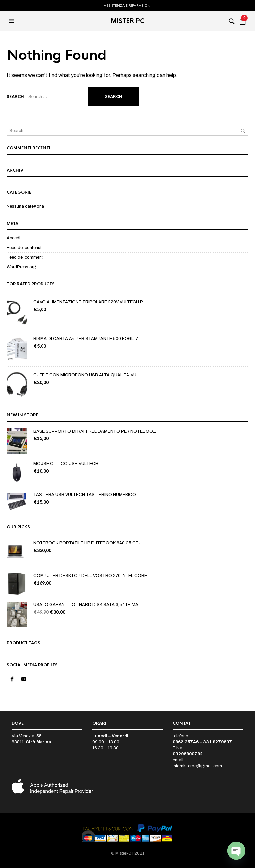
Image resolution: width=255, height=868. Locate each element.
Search (15, 97)
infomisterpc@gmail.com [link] (197, 766)
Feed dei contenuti (25, 248)
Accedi (13, 238)
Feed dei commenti (25, 257)
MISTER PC (128, 21)
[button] (14, 21)
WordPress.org (21, 267)
